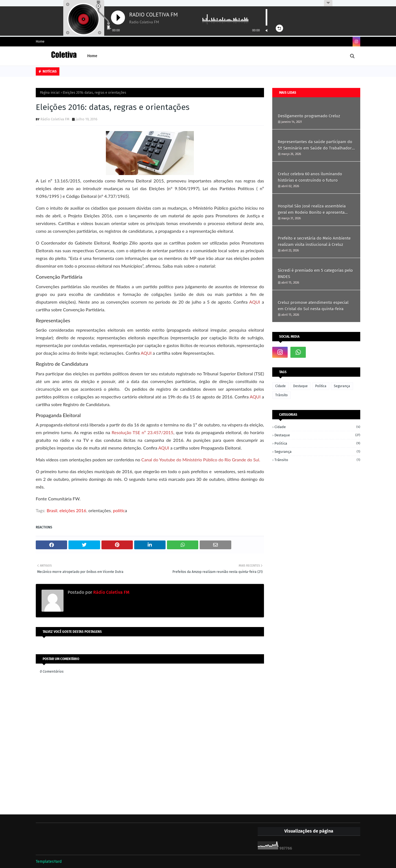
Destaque (300, 386)
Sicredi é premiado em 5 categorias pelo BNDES (315, 274)
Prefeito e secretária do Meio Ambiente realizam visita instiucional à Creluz (314, 241)
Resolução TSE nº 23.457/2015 (142, 432)
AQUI (255, 302)
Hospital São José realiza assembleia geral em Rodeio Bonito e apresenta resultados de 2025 (312, 210)
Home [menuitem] (92, 56)
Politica (321, 386)
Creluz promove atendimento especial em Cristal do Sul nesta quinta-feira (313, 306)
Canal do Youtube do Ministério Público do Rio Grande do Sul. (201, 460)
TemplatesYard (49, 862)
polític (119, 510)
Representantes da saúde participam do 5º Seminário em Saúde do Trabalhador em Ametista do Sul (315, 145)
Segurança (342, 386)
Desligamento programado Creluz (309, 116)
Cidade (280, 386)
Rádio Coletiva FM (55, 119)
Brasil (52, 510)
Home (40, 41)
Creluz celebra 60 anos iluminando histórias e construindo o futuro (310, 177)
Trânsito (281, 395)
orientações (100, 510)
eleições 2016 (73, 510)
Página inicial (50, 93)
